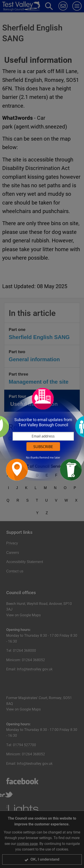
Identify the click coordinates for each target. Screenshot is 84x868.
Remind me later (50, 458)
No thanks (32, 458)
